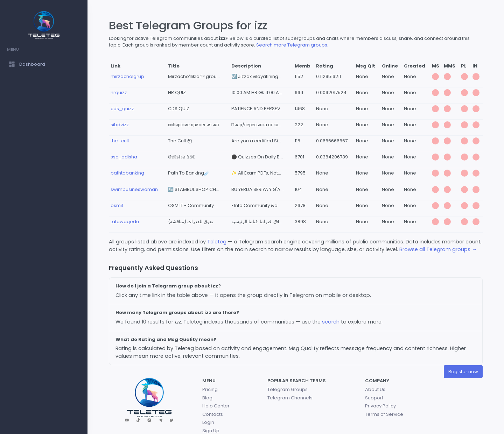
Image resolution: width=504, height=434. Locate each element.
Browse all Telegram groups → (438, 249)
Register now (463, 372)
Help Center (216, 406)
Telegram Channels (290, 398)
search (331, 322)
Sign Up (211, 431)
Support (374, 398)
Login (208, 422)
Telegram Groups (288, 389)
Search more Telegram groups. (292, 45)
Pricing (210, 389)
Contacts (213, 414)
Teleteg (217, 242)
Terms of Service (384, 414)
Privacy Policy (380, 406)
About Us (375, 389)
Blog (207, 398)
